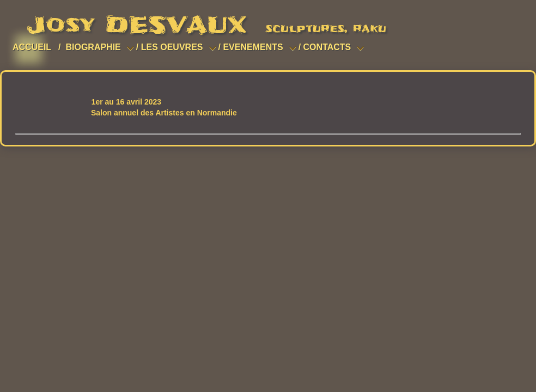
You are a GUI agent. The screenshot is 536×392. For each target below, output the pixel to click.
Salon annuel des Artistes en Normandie (164, 113)
